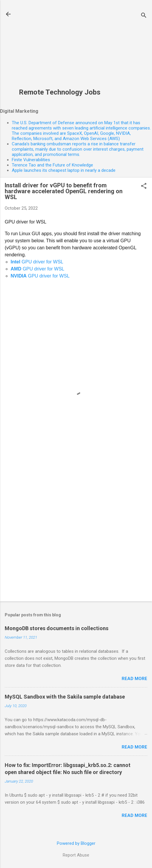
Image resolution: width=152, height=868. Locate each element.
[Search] (144, 16)
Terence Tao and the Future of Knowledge (52, 165)
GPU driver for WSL (37, 262)
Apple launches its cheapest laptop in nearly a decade (64, 170)
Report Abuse (76, 855)
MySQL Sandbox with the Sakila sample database (65, 697)
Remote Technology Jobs (60, 92)
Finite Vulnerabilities (31, 160)
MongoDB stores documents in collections (57, 628)
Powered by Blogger (76, 843)
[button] (144, 186)
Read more (134, 679)
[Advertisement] (60, 47)
